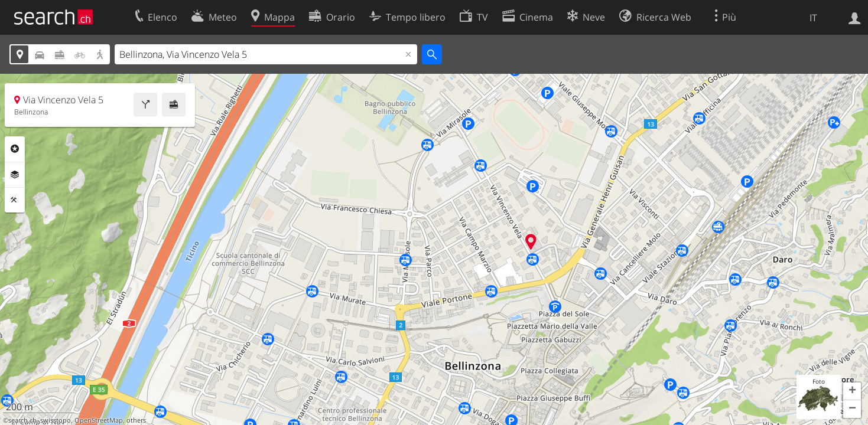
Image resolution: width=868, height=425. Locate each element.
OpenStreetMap (99, 420)
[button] (852, 391)
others (136, 420)
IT (813, 18)
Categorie (15, 149)
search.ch (22, 420)
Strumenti (15, 200)
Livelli (15, 175)
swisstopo (56, 420)
